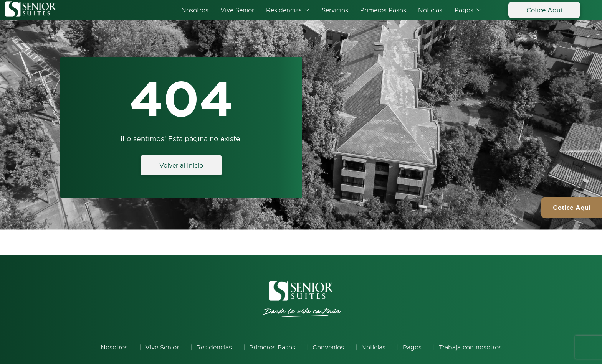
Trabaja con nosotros (470, 347)
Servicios (335, 10)
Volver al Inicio (181, 165)
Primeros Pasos (383, 10)
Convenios (328, 347)
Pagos (464, 10)
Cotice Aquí (544, 10)
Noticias (430, 10)
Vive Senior (237, 10)
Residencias (284, 10)
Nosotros (195, 10)
